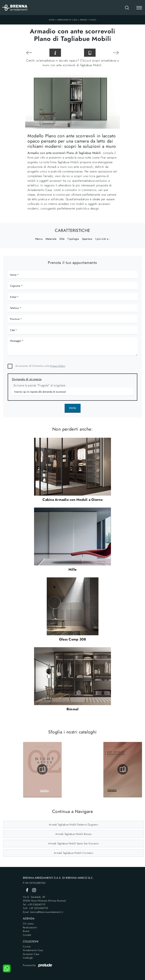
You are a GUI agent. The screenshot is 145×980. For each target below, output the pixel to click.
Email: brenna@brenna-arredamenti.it (43, 912)
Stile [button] (62, 239)
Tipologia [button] (73, 239)
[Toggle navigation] (139, 8)
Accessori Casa (31, 954)
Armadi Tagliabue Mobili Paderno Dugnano (73, 825)
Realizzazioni (30, 927)
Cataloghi (28, 958)
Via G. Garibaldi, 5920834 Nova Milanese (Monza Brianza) (44, 899)
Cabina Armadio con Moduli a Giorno (72, 500)
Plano (93, 20)
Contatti (27, 935)
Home (52, 20)
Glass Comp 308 (73, 639)
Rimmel (73, 709)
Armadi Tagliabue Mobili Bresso (74, 834)
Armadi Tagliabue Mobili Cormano (73, 853)
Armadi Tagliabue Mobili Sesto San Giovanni (74, 843)
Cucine (27, 947)
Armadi (84, 20)
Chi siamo (28, 924)
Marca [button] (39, 239)
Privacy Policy (58, 366)
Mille (72, 569)
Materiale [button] (51, 239)
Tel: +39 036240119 (34, 904)
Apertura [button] (87, 239)
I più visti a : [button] (103, 239)
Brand (26, 931)
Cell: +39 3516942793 (35, 908)
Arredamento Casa (67, 20)
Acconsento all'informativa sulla (40, 366)
